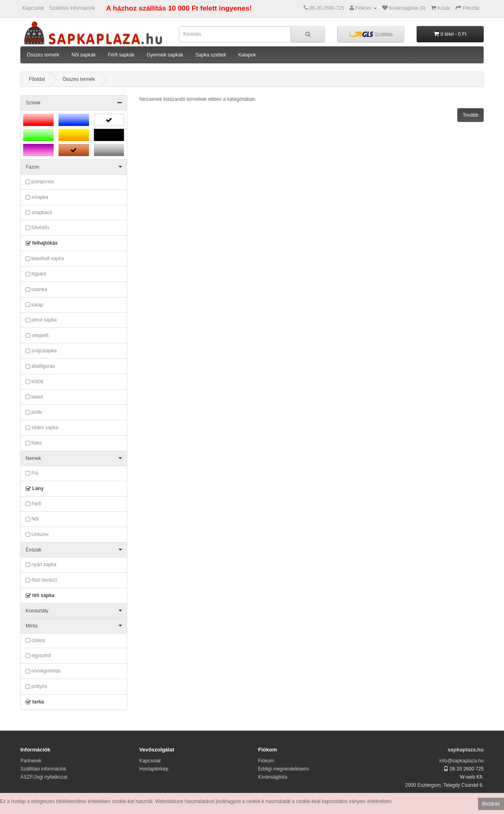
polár (34, 412)
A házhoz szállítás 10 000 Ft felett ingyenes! (179, 8)
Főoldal (37, 79)
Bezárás (491, 804)
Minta (74, 626)
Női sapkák (84, 55)
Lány (35, 489)
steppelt (37, 336)
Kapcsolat (33, 8)
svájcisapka (41, 351)
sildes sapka (42, 428)
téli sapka (40, 596)
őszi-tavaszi (41, 580)
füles (34, 443)
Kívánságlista (273, 777)
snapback (39, 213)
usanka (36, 290)
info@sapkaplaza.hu (462, 761)
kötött (35, 382)
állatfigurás (40, 367)
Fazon (74, 167)
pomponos (40, 182)
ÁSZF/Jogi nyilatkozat (44, 777)
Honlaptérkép (154, 769)
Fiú (32, 473)
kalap (34, 305)
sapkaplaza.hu (466, 750)
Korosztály (74, 611)
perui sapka (41, 320)
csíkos (35, 640)
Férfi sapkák (121, 55)
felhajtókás (42, 243)
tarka (35, 702)
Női (32, 519)
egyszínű (38, 656)
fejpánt (36, 274)
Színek (74, 103)
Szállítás (371, 34)
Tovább (470, 115)
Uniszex (37, 535)
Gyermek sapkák (165, 55)
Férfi (33, 504)
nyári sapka (41, 565)
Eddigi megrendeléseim (283, 769)
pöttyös (36, 687)
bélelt (34, 397)
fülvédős (38, 228)
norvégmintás (43, 671)
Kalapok (247, 55)
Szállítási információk (72, 8)
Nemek (74, 458)
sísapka (37, 198)
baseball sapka (45, 259)
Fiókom (266, 761)
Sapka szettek (211, 55)
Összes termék (43, 55)
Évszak (74, 550)
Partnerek (31, 761)
